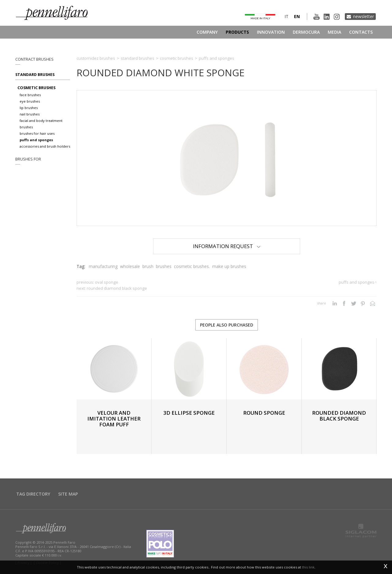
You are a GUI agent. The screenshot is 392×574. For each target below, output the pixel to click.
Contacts (361, 32)
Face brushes (30, 95)
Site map (68, 494)
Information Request (227, 246)
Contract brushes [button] (34, 59)
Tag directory (33, 494)
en (297, 16)
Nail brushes (30, 114)
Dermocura (306, 32)
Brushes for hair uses (37, 133)
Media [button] (334, 32)
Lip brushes (29, 108)
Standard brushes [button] (35, 75)
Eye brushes (30, 101)
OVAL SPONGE (107, 282)
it (286, 16)
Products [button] (237, 32)
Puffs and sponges (36, 140)
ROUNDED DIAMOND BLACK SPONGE (117, 288)
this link (308, 567)
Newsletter (364, 16)
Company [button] (207, 32)
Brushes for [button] (28, 159)
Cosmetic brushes (36, 88)
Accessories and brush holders (45, 146)
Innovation (271, 32)
